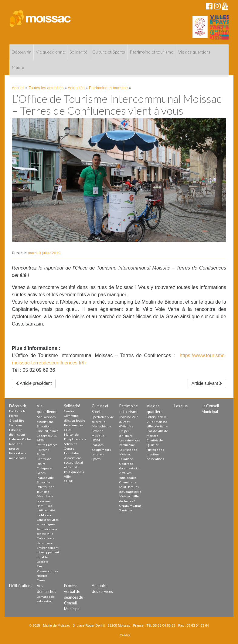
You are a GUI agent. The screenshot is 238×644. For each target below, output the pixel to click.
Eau (39, 566)
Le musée (126, 459)
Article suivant (207, 383)
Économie (43, 482)
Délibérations (21, 586)
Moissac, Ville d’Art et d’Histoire (129, 421)
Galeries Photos (20, 439)
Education (44, 426)
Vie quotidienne (50, 52)
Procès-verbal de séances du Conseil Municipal (74, 597)
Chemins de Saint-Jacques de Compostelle (130, 487)
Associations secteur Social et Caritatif (73, 463)
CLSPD (69, 481)
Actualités (76, 88)
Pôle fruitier (45, 487)
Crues (41, 580)
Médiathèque (101, 426)
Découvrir (21, 52)
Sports (96, 459)
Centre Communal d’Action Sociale (75, 416)
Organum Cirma (130, 506)
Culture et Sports (109, 52)
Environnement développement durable (48, 552)
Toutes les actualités (46, 88)
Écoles (41, 454)
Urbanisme (45, 543)
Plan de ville (45, 478)
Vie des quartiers (194, 52)
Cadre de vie (46, 538)
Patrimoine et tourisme (151, 52)
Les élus (181, 406)
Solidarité (78, 52)
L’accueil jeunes (48, 431)
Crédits (125, 635)
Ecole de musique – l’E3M (99, 435)
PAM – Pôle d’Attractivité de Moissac (46, 510)
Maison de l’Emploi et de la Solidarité (75, 439)
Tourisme (43, 492)
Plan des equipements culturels (101, 449)
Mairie (18, 67)
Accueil (18, 88)
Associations (155, 459)
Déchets (42, 562)
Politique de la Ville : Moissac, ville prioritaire (157, 421)
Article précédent (34, 383)
